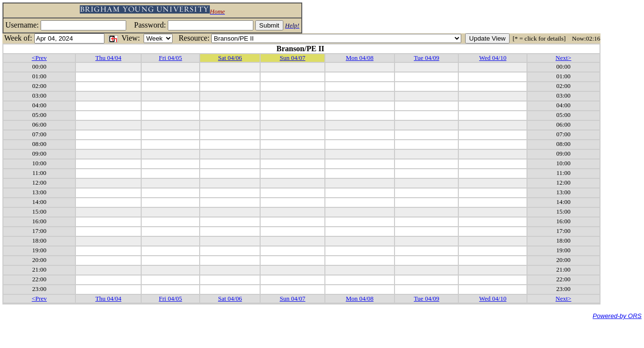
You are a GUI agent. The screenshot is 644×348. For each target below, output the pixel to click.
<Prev (39, 58)
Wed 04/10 (493, 58)
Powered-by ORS (617, 316)
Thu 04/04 (108, 58)
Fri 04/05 (170, 58)
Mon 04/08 (359, 58)
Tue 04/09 (427, 58)
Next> (563, 58)
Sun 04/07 (292, 58)
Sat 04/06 (230, 58)
